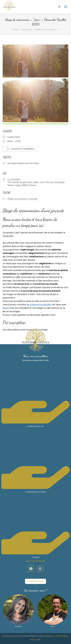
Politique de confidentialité (56, 636)
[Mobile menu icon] (66, 7)
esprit (6, 308)
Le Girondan (14, 179)
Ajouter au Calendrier (20, 149)
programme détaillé (40, 305)
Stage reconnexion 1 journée (22, 199)
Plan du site (36, 640)
